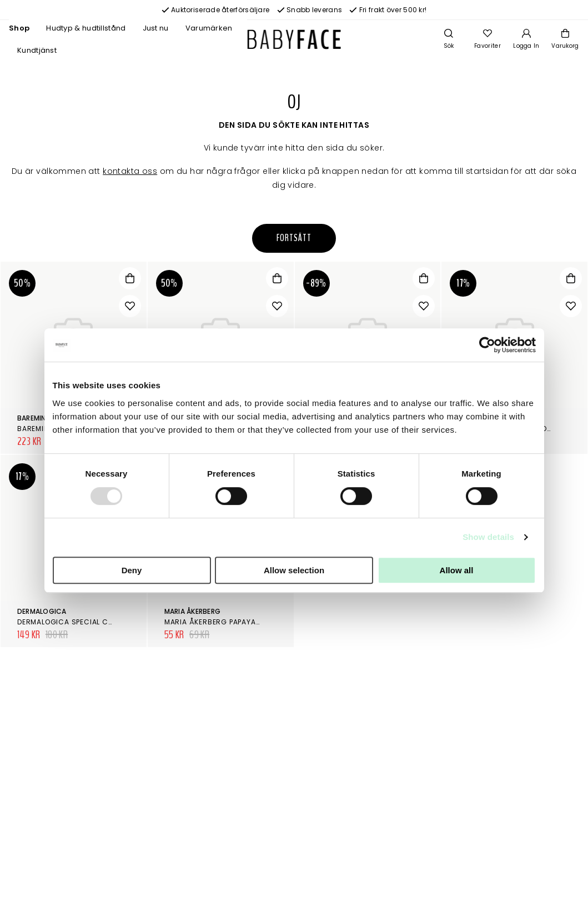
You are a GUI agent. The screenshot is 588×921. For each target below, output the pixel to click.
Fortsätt (294, 238)
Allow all (457, 570)
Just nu (156, 28)
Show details (488, 537)
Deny (132, 570)
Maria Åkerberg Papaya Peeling (225, 622)
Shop (19, 28)
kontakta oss (130, 171)
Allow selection (294, 570)
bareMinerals (41, 418)
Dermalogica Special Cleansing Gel (87, 622)
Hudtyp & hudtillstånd (86, 28)
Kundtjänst (37, 50)
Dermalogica (42, 611)
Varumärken (209, 28)
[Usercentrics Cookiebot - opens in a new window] (487, 345)
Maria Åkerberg (192, 611)
